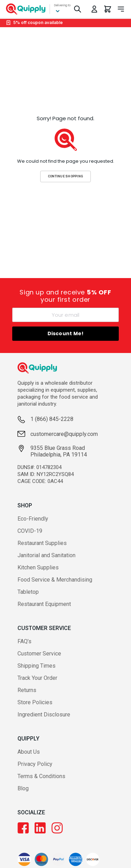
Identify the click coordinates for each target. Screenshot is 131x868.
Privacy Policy (35, 764)
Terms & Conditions (41, 776)
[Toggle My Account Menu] (94, 9)
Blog (23, 788)
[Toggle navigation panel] (121, 9)
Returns (27, 690)
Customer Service (39, 654)
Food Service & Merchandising (55, 580)
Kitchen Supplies (38, 567)
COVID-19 (30, 531)
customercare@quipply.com (64, 434)
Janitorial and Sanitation (46, 555)
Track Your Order (37, 678)
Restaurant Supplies (42, 543)
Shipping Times (37, 666)
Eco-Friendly (33, 519)
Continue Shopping (66, 176)
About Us (29, 752)
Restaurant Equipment (44, 604)
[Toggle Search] (78, 9)
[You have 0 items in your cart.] (108, 9)
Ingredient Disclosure (44, 715)
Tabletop (28, 592)
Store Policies (35, 702)
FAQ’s (24, 641)
